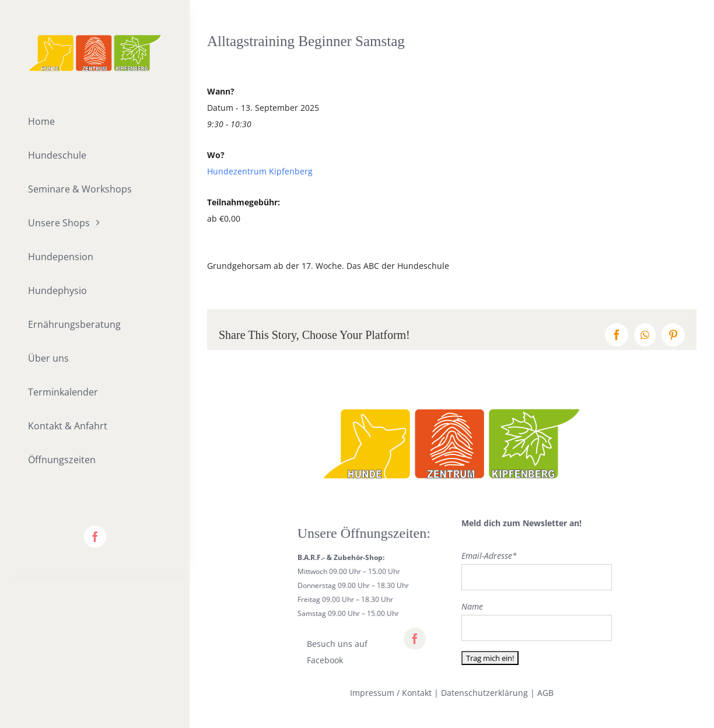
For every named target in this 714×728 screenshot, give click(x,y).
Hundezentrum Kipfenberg (260, 171)
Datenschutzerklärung (484, 693)
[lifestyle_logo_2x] (95, 39)
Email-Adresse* (489, 556)
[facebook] (95, 537)
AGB (545, 693)
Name (472, 606)
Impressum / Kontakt (391, 693)
